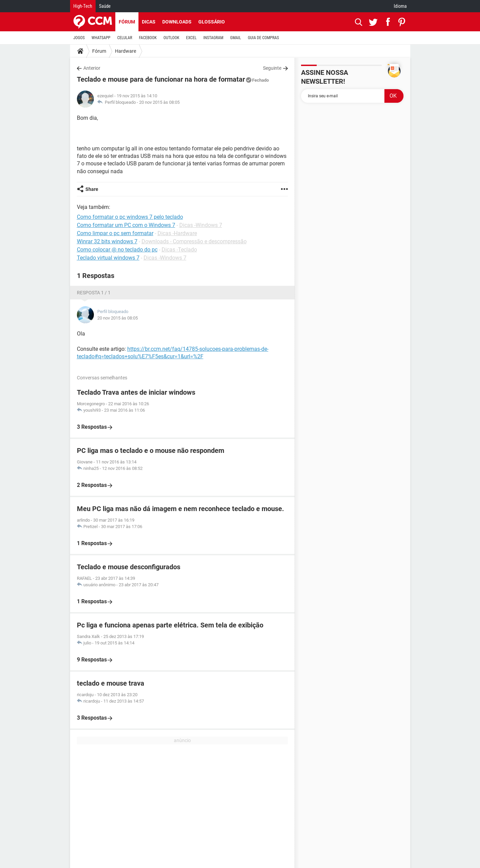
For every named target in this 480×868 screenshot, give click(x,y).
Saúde (105, 6)
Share (92, 189)
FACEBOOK (148, 38)
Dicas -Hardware (177, 233)
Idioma (400, 6)
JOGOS (79, 38)
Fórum (127, 22)
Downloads (177, 22)
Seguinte (272, 68)
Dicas (149, 22)
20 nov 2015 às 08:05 (159, 102)
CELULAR (125, 38)
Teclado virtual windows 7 (108, 258)
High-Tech (83, 6)
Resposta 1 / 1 (94, 293)
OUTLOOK (171, 38)
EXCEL (191, 38)
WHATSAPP (101, 38)
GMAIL (236, 38)
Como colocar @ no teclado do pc (117, 250)
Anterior (92, 68)
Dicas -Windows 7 (201, 225)
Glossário (212, 22)
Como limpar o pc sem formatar (115, 233)
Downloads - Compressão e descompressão (194, 241)
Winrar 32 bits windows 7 (107, 241)
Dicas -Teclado (179, 250)
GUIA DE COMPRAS (263, 38)
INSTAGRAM (213, 38)
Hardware (126, 51)
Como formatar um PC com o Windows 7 (126, 225)
